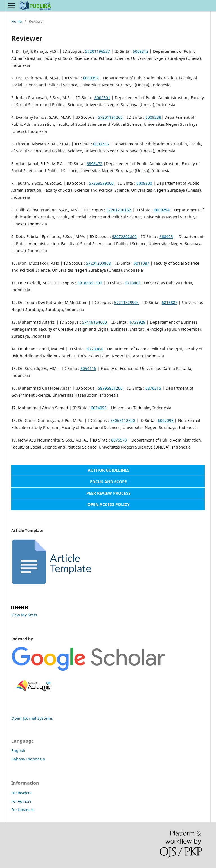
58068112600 (123, 420)
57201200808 (98, 263)
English (18, 751)
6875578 (119, 440)
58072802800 (124, 237)
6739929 (138, 322)
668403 (166, 237)
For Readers (21, 793)
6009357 (91, 78)
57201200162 (119, 210)
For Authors (21, 801)
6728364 (95, 349)
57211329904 (127, 302)
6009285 (101, 144)
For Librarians (23, 810)
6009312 (141, 51)
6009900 (144, 183)
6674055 (99, 408)
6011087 (141, 263)
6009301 (102, 98)
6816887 (170, 302)
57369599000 (101, 183)
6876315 (153, 388)
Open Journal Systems (32, 718)
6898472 (94, 164)
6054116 (88, 368)
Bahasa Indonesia (28, 759)
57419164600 (94, 322)
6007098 (166, 420)
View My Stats (24, 615)
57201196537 (98, 51)
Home (16, 21)
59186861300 (90, 283)
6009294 (162, 210)
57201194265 (110, 117)
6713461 (133, 283)
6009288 (153, 117)
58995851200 (110, 388)
